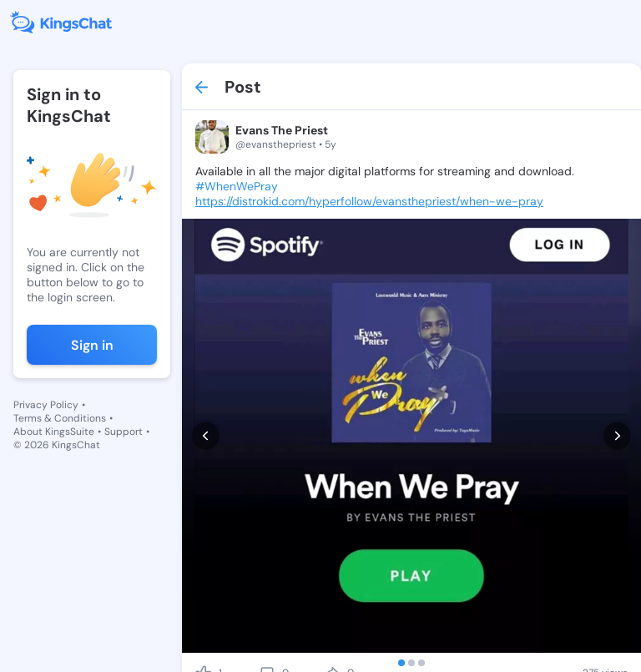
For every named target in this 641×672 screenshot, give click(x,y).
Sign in (92, 345)
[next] (617, 408)
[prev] (206, 408)
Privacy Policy (46, 405)
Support (124, 432)
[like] (204, 617)
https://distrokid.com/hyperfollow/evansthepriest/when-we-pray (369, 201)
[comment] (267, 617)
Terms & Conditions (60, 418)
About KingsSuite (54, 432)
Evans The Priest (282, 130)
